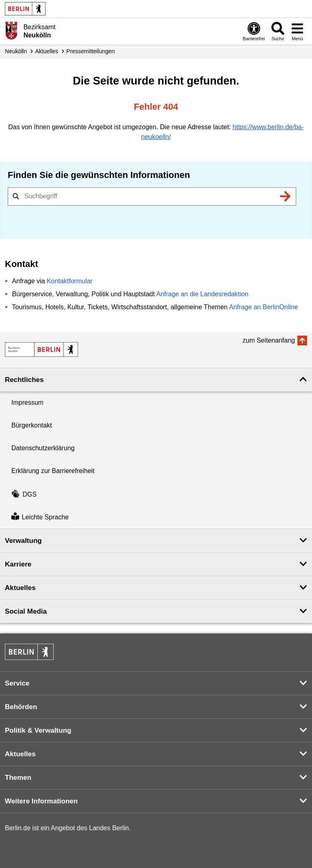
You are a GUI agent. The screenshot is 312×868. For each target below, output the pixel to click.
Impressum (27, 403)
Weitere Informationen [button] (41, 801)
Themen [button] (18, 778)
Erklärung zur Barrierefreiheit (53, 471)
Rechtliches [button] (24, 380)
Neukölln (16, 51)
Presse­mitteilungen (90, 51)
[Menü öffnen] (297, 31)
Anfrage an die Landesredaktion (202, 294)
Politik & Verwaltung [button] (38, 730)
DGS (24, 494)
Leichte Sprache (40, 517)
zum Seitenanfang (269, 340)
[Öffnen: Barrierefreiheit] (254, 31)
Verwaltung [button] (23, 541)
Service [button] (17, 683)
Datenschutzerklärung (43, 448)
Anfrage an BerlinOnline (264, 307)
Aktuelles (47, 51)
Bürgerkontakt (32, 425)
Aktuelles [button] (20, 588)
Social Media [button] (26, 611)
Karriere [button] (18, 564)
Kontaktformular (70, 281)
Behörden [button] (21, 707)
